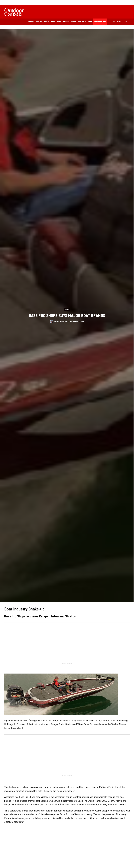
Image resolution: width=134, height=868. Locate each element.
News (59, 21)
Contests (82, 21)
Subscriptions (100, 21)
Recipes (66, 21)
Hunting (39, 21)
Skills (47, 21)
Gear (53, 21)
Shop (90, 21)
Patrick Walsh (61, 322)
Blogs (74, 21)
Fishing (31, 21)
